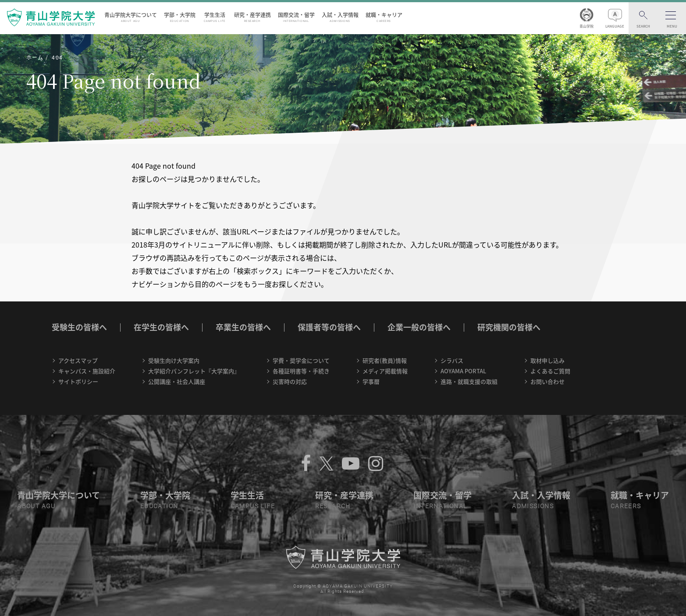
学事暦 (371, 381)
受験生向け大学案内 (174, 360)
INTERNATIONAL (440, 506)
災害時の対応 (290, 381)
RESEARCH (333, 506)
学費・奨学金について (301, 360)
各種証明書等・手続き (301, 371)
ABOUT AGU (36, 506)
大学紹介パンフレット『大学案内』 (194, 371)
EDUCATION (159, 506)
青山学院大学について (131, 17)
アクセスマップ (78, 360)
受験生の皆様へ (79, 327)
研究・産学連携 (252, 17)
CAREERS (626, 506)
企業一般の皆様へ (419, 327)
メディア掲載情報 (385, 371)
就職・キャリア (384, 17)
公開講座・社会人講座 (177, 381)
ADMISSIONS (533, 506)
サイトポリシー (78, 381)
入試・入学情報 (340, 17)
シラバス (452, 360)
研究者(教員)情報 (385, 360)
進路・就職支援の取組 (469, 381)
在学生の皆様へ (161, 327)
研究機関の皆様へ (509, 327)
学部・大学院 (180, 17)
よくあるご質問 (550, 371)
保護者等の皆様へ (329, 327)
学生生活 (215, 17)
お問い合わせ (547, 381)
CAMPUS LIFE (253, 506)
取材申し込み (547, 360)
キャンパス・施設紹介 (87, 371)
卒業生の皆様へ (243, 327)
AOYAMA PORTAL (463, 371)
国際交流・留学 (296, 17)
